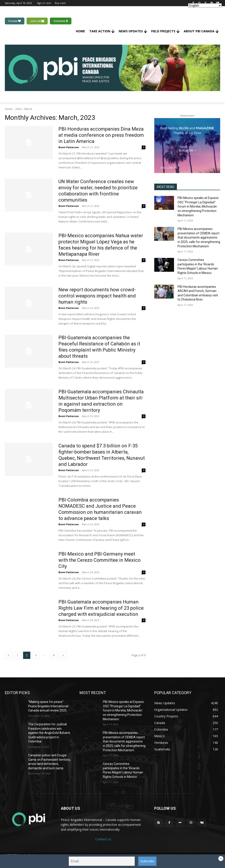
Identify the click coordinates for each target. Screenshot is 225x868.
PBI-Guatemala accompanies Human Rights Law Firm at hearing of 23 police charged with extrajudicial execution (101, 608)
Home (9, 109)
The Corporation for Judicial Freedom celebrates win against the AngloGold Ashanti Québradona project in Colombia (49, 733)
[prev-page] (9, 655)
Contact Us (103, 839)
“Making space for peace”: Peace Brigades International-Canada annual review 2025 (49, 706)
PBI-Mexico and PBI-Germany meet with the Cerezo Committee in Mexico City (100, 560)
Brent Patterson (69, 147)
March (28, 109)
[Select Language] (205, 5)
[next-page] (63, 655)
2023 (18, 109)
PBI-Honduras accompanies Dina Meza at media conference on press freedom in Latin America (101, 135)
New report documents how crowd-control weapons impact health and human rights (97, 296)
